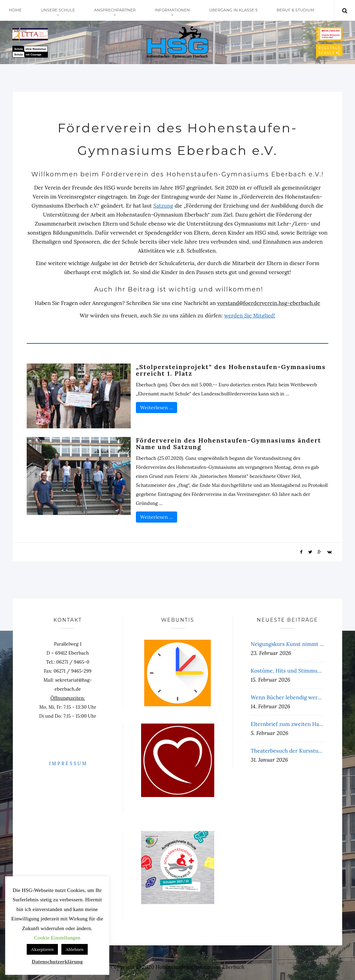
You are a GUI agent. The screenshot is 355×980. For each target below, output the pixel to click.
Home (15, 10)
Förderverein (63, 31)
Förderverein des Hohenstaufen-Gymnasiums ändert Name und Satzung (228, 444)
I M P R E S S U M (68, 764)
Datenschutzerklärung (57, 962)
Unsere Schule (58, 10)
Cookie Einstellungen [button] (57, 938)
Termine (18, 31)
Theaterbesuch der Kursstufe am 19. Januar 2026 (287, 751)
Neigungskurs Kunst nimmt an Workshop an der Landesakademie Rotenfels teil (287, 644)
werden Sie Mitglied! (250, 316)
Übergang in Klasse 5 (234, 10)
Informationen (173, 10)
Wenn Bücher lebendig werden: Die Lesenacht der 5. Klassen (287, 697)
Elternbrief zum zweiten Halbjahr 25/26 (287, 724)
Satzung (163, 206)
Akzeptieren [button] (42, 949)
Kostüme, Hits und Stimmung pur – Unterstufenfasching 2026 (287, 671)
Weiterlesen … (157, 408)
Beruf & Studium (296, 10)
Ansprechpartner (115, 10)
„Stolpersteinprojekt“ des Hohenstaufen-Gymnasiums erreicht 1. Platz (231, 370)
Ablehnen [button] (75, 949)
